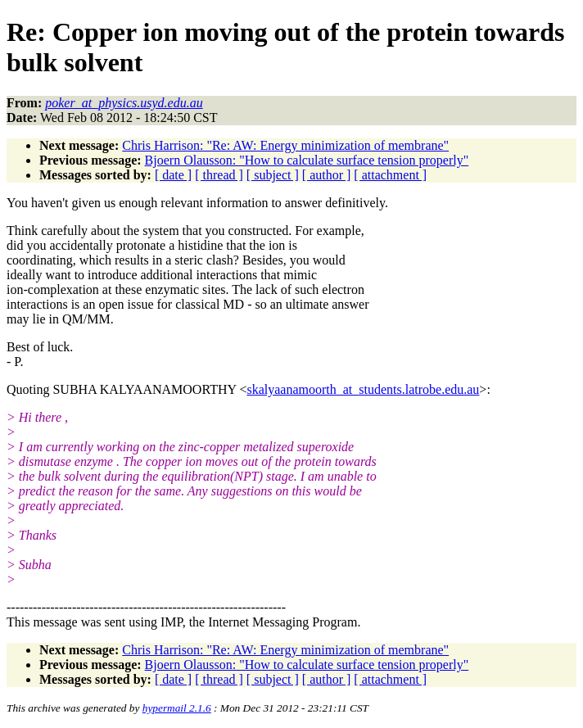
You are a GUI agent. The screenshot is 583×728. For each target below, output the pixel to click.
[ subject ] (273, 175)
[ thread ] (219, 175)
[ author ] (327, 175)
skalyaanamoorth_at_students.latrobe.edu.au (363, 389)
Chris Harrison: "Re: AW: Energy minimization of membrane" (285, 145)
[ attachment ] (390, 175)
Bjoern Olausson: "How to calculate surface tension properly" (307, 160)
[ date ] (173, 175)
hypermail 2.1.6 (177, 708)
